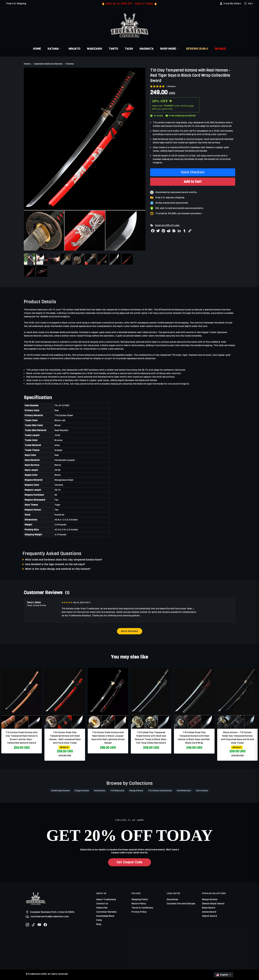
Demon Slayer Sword (213, 904)
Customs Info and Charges (181, 904)
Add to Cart (193, 182)
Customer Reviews (106, 912)
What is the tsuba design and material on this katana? (58, 569)
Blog (99, 924)
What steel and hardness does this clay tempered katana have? (64, 560)
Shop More (170, 49)
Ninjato (74, 49)
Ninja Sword (209, 908)
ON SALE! (64, 747)
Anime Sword (209, 912)
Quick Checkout (193, 172)
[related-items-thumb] (22, 698)
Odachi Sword (209, 916)
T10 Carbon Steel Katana (160, 791)
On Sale (220, 49)
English (222, 975)
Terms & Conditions (142, 908)
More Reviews (130, 631)
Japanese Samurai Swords (48, 64)
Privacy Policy (139, 912)
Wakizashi (94, 49)
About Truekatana (106, 899)
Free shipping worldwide (181, 116)
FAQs (99, 920)
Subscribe (102, 908)
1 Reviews (171, 86)
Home (37, 49)
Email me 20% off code (167, 225)
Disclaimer (173, 899)
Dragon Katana (82, 791)
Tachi (129, 49)
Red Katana (100, 791)
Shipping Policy (140, 899)
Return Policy (139, 904)
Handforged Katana (60, 791)
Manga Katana (136, 791)
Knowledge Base (105, 916)
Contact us (102, 904)
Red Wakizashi (184, 791)
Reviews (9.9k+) (197, 49)
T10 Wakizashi (117, 791)
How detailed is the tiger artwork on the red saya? (55, 564)
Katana (55, 49)
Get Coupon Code (129, 862)
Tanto (113, 49)
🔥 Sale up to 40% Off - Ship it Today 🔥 (129, 4)
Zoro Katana (202, 791)
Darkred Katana (59, 349)
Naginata (147, 49)
